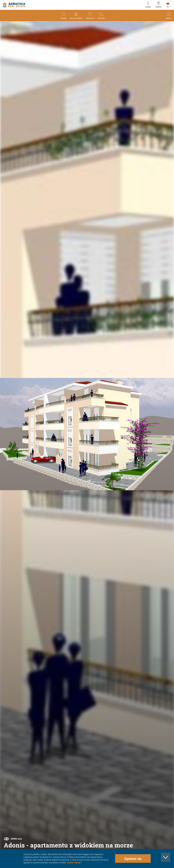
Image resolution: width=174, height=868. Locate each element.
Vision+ (159, 7)
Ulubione (92, 18)
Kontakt (105, 18)
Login (148, 7)
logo (14, 5)
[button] (161, 36)
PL (168, 7)
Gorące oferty (75, 18)
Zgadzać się (133, 858)
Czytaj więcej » (74, 863)
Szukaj (60, 18)
